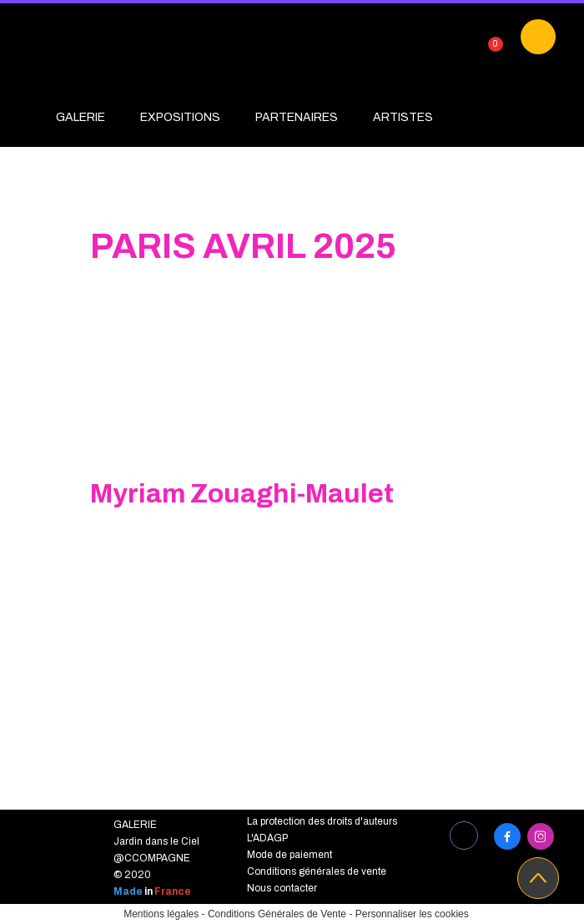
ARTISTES (403, 117)
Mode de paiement (289, 855)
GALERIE (81, 117)
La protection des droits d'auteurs (322, 821)
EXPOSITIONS (180, 117)
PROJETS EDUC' (103, 152)
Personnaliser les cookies (412, 914)
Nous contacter (282, 888)
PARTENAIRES (297, 117)
